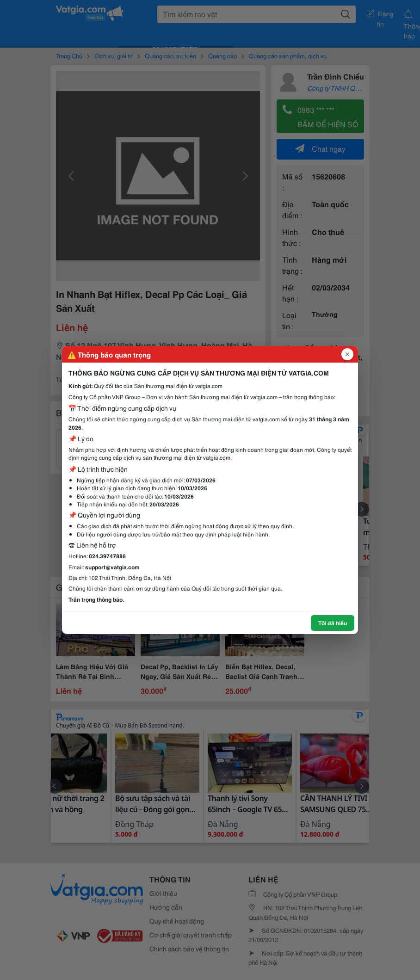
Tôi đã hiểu (333, 623)
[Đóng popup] (347, 354)
